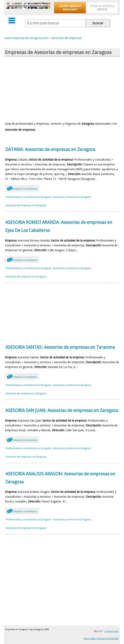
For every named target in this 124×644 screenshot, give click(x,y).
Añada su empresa (102, 8)
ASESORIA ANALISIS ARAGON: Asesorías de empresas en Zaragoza (60, 478)
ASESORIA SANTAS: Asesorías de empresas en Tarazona (60, 347)
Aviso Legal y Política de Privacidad (101, 638)
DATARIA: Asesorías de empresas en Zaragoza (50, 149)
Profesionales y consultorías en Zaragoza (28, 197)
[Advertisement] (62, 89)
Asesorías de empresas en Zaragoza (26, 205)
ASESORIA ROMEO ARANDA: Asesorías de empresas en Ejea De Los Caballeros (59, 226)
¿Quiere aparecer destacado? (70, 8)
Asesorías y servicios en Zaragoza (72, 197)
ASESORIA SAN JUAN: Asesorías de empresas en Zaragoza (62, 410)
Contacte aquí (111, 631)
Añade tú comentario (22, 188)
